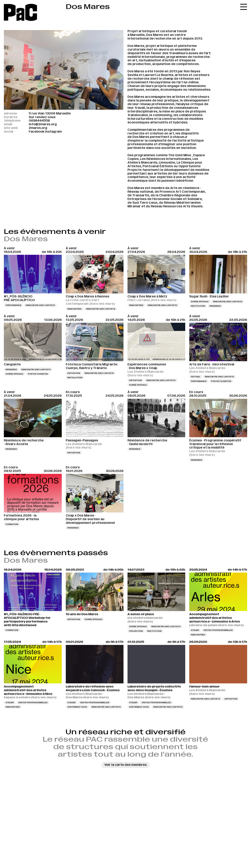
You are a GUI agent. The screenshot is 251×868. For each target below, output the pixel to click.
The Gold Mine (180, 155)
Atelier (195, 630)
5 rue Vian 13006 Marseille (50, 113)
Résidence (215, 306)
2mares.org (38, 128)
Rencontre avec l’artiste (40, 305)
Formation (12, 524)
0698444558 (39, 121)
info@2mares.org (43, 124)
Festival (196, 377)
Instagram (53, 132)
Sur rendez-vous (77, 707)
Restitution (198, 306)
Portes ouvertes (38, 374)
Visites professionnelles (218, 630)
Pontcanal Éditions (158, 166)
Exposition (74, 373)
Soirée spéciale (200, 301)
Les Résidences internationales (166, 159)
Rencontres (74, 309)
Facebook (37, 132)
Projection (136, 631)
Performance (13, 305)
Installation (75, 377)
